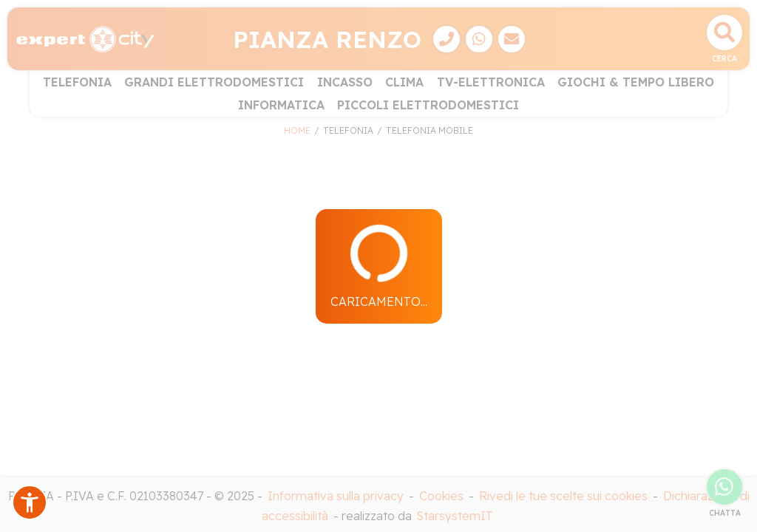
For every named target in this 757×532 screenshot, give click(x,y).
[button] (30, 502)
